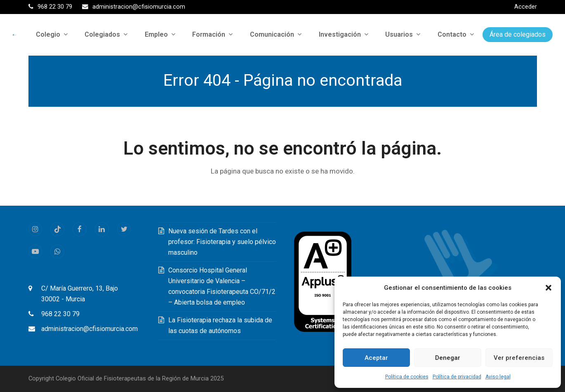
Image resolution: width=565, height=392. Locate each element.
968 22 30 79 (60, 314)
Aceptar (376, 358)
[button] (549, 288)
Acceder (526, 7)
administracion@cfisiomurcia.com (89, 329)
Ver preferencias (519, 358)
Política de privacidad (457, 377)
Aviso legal (498, 377)
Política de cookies (407, 377)
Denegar (448, 358)
